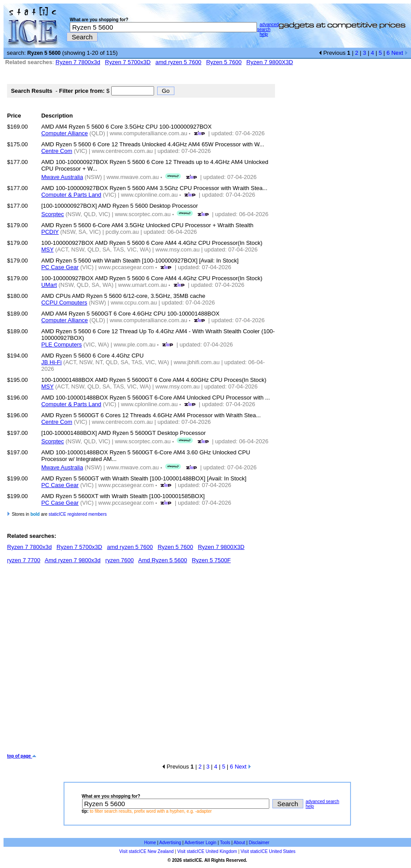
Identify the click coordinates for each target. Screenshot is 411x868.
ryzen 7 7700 (24, 560)
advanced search (268, 27)
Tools (225, 843)
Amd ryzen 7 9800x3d (72, 560)
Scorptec (52, 214)
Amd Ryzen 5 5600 (163, 560)
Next (399, 53)
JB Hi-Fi (51, 362)
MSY (47, 249)
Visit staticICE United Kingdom (207, 851)
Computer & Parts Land (71, 195)
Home (150, 843)
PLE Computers (61, 345)
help (264, 34)
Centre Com (57, 151)
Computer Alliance (64, 133)
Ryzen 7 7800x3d (78, 62)
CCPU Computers (64, 303)
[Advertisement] (83, 662)
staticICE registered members (78, 514)
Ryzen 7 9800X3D (270, 62)
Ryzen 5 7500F (211, 560)
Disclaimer (259, 843)
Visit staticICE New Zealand (146, 851)
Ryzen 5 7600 (224, 62)
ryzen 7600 (120, 560)
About (239, 843)
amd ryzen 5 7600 (178, 62)
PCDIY (50, 232)
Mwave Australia (62, 177)
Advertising (170, 843)
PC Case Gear (60, 267)
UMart (49, 285)
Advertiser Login (200, 843)
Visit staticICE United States (268, 851)
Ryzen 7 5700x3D (128, 62)
